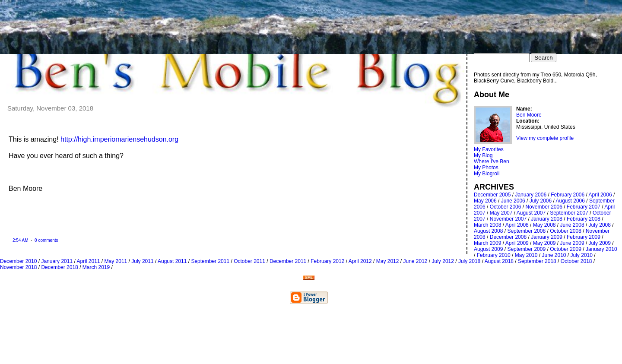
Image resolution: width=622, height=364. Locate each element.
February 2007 (584, 207)
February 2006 (568, 195)
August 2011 (172, 261)
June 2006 (513, 201)
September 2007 (569, 213)
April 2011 (88, 261)
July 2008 (600, 225)
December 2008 (508, 237)
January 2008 (547, 219)
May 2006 (485, 201)
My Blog (483, 155)
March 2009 (487, 243)
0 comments (46, 240)
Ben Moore (529, 115)
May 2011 (116, 261)
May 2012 (388, 261)
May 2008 (544, 225)
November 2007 (508, 219)
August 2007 (531, 213)
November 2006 (544, 207)
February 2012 (327, 261)
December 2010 (18, 261)
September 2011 (210, 261)
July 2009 (600, 243)
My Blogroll (487, 174)
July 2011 (142, 261)
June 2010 (554, 255)
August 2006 (570, 201)
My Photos (486, 168)
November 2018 (18, 267)
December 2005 (492, 195)
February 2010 (494, 255)
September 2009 (526, 249)
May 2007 (501, 213)
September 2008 (526, 231)
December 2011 (288, 261)
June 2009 (572, 243)
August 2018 (499, 261)
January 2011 (57, 261)
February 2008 (584, 219)
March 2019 (96, 267)
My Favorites (489, 149)
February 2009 (584, 237)
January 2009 (547, 237)
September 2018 (537, 261)
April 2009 (517, 243)
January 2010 (601, 249)
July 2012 (443, 261)
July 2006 (541, 201)
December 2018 (59, 267)
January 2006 (531, 195)
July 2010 (582, 255)
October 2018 (576, 261)
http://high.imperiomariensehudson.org (119, 139)
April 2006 (600, 195)
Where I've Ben (492, 161)
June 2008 (572, 225)
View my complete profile (545, 138)
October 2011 (249, 261)
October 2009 (566, 249)
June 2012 (415, 261)
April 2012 (360, 261)
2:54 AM (21, 240)
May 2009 (544, 243)
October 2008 (566, 231)
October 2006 (506, 207)
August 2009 (488, 249)
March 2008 (487, 225)
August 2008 (488, 231)
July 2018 (469, 261)
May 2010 (526, 255)
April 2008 (517, 225)
